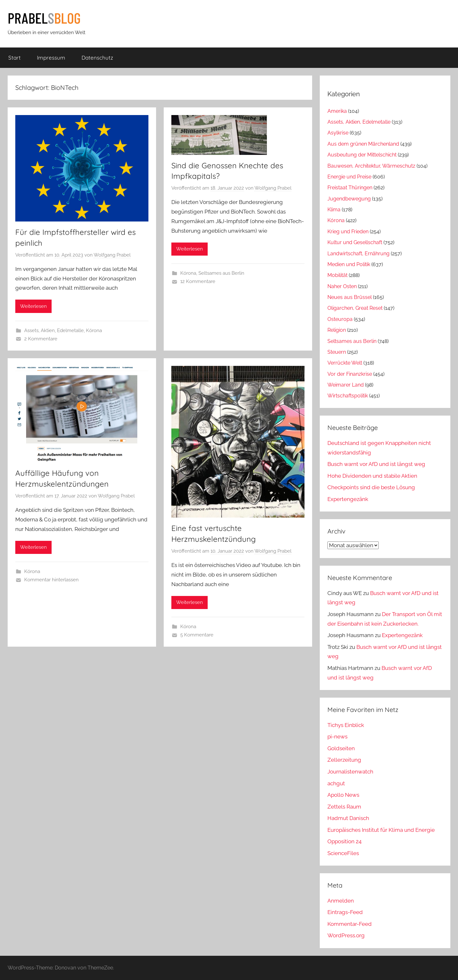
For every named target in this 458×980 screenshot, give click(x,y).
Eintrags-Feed (345, 912)
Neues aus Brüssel (350, 297)
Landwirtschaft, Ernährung (358, 254)
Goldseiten (341, 748)
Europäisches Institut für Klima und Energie (381, 830)
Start (14, 58)
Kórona (94, 330)
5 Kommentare (197, 635)
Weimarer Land (346, 385)
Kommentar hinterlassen (51, 580)
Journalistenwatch (350, 772)
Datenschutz (97, 58)
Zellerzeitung (344, 760)
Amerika (337, 111)
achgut (336, 783)
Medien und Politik (349, 264)
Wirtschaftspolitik (348, 396)
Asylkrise (338, 133)
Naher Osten (342, 286)
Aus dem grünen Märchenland (363, 144)
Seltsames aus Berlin (221, 273)
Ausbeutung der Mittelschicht (362, 155)
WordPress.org (346, 935)
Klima (334, 210)
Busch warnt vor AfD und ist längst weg (376, 464)
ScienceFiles (343, 853)
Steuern (337, 352)
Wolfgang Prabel (112, 255)
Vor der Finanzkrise (350, 374)
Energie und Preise (349, 177)
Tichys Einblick (346, 725)
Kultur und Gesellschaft (355, 242)
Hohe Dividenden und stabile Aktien (372, 476)
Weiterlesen (33, 306)
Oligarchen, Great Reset (355, 308)
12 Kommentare (198, 281)
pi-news (337, 737)
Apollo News (343, 795)
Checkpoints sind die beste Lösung (371, 487)
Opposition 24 (344, 841)
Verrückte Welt (345, 363)
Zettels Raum (344, 807)
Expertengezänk (348, 499)
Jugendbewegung (349, 199)
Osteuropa (340, 319)
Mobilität (337, 275)
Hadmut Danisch (348, 818)
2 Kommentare (41, 339)
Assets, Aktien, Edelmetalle (54, 330)
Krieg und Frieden (348, 232)
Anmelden (341, 901)
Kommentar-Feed (350, 924)
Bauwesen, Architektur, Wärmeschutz (371, 166)
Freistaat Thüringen (350, 188)
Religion (337, 330)
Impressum (51, 58)
